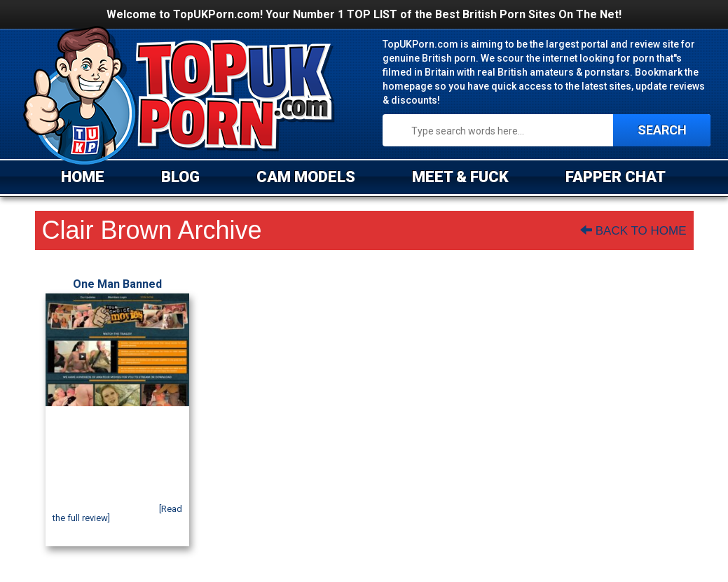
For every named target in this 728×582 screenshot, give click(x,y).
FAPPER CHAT (616, 177)
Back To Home (633, 231)
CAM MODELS (306, 177)
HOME (83, 177)
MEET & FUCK (460, 177)
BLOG (180, 177)
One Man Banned (117, 284)
